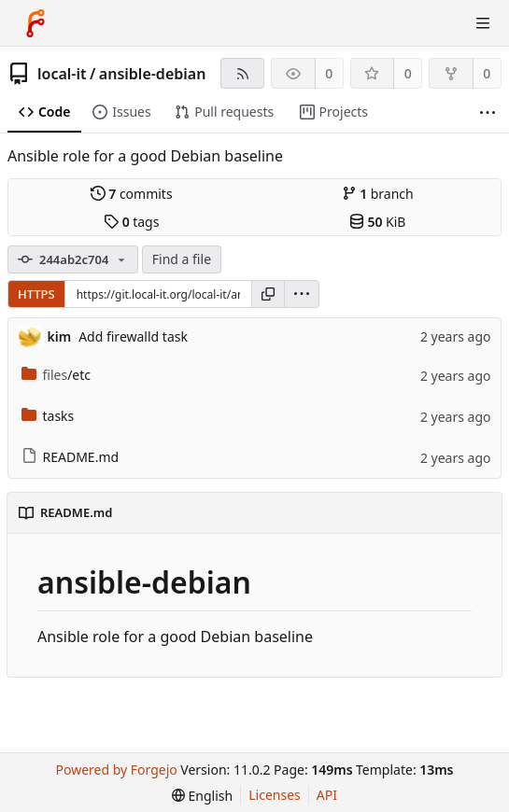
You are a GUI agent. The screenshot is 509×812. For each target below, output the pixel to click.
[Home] (35, 23)
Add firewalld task (133, 336)
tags (131, 222)
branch (378, 194)
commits (132, 194)
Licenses (275, 795)
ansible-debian (153, 74)
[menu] (302, 294)
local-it (62, 74)
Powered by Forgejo (117, 770)
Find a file (182, 259)
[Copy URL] (268, 294)
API (327, 795)
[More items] (488, 112)
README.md (71, 457)
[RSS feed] (242, 73)
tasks (48, 416)
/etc (57, 375)
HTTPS (36, 294)
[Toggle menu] (483, 23)
